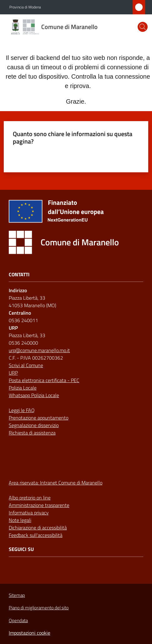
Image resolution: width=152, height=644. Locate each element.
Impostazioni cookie (29, 633)
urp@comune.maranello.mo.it (39, 350)
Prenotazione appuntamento (39, 418)
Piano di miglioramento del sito (39, 608)
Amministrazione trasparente (39, 505)
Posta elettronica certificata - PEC (44, 380)
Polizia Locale (23, 388)
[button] (143, 27)
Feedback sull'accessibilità (36, 535)
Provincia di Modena (25, 7)
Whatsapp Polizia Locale (34, 395)
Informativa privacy (29, 513)
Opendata (18, 620)
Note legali (20, 520)
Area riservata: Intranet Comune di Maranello (56, 483)
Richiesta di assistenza (32, 433)
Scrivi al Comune (26, 365)
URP (13, 373)
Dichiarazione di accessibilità (38, 528)
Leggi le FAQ (22, 410)
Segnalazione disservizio (34, 425)
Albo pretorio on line (30, 498)
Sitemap (17, 595)
